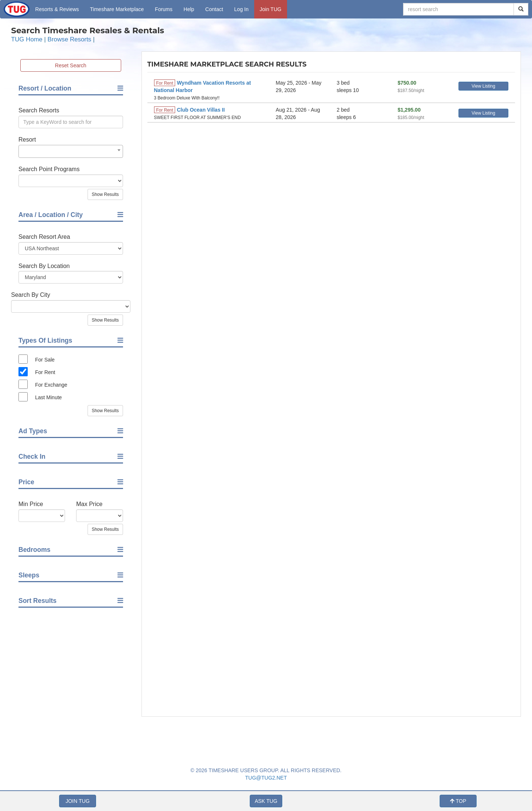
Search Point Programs (49, 169)
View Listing (484, 86)
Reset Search (71, 65)
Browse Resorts (69, 39)
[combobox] (71, 151)
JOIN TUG (77, 801)
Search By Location (44, 266)
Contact (214, 9)
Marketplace (117, 9)
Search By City (31, 295)
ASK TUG (266, 801)
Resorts (57, 9)
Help (189, 9)
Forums (163, 9)
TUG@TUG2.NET (266, 778)
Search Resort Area (44, 237)
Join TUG (271, 9)
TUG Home (27, 39)
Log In (241, 9)
